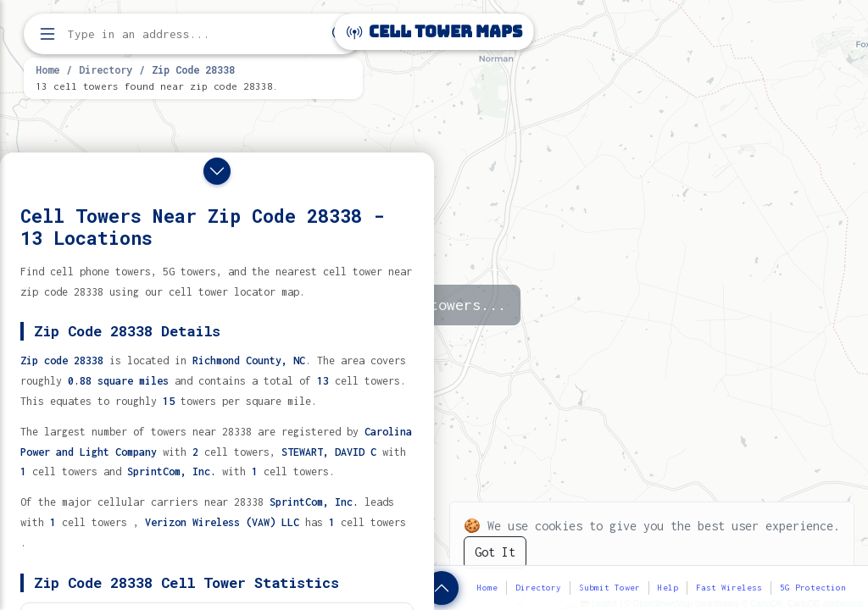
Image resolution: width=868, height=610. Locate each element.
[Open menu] (47, 34)
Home (47, 69)
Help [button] (668, 588)
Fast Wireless (729, 588)
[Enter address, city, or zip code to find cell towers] (195, 34)
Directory (106, 69)
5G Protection (813, 588)
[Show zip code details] (442, 588)
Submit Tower (609, 588)
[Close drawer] (217, 171)
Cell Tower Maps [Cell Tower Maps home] (434, 32)
